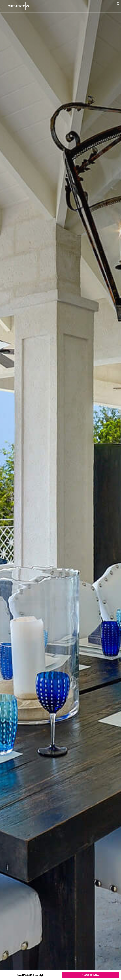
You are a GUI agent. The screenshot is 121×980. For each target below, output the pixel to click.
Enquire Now (91, 975)
